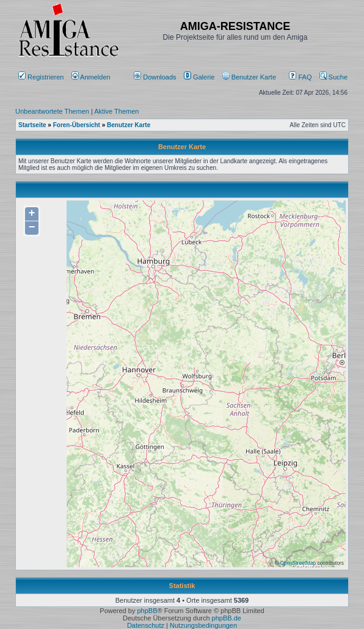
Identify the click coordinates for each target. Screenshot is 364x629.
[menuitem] (156, 77)
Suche (333, 77)
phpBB (147, 611)
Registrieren (41, 77)
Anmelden (92, 77)
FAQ (300, 77)
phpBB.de (227, 618)
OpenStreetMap (298, 563)
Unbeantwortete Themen (52, 111)
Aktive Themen (116, 111)
